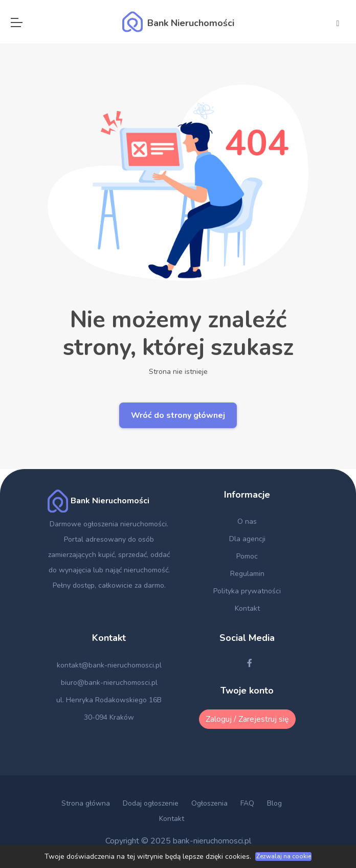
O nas (247, 521)
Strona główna (86, 803)
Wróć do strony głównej (178, 415)
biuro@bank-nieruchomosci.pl (109, 683)
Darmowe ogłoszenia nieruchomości (108, 524)
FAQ (247, 803)
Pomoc (247, 556)
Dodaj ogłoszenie (151, 803)
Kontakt (247, 608)
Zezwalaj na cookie (284, 856)
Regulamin (247, 574)
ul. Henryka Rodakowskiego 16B (109, 700)
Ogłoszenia (209, 803)
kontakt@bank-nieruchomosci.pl (109, 665)
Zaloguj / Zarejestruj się (247, 719)
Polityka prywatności (247, 591)
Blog (274, 803)
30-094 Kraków (109, 717)
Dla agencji (247, 539)
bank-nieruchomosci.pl (212, 841)
